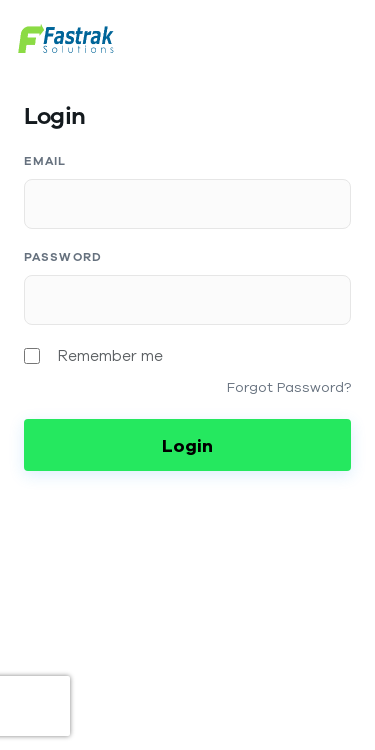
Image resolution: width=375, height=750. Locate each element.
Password (63, 257)
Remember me (110, 355)
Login (187, 445)
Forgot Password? (289, 387)
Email (45, 161)
